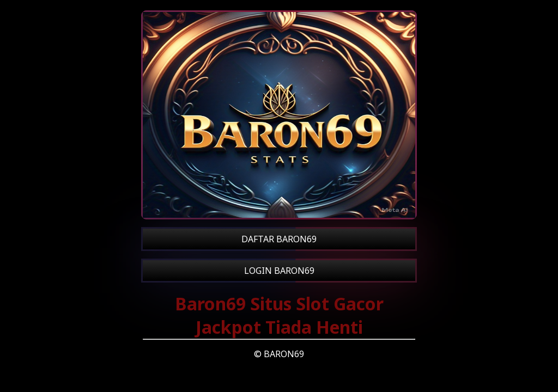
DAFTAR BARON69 (279, 239)
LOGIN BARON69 (279, 271)
